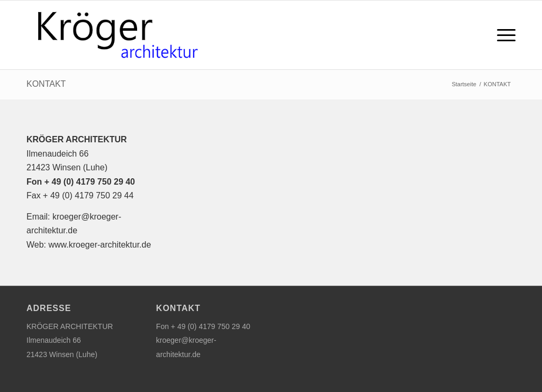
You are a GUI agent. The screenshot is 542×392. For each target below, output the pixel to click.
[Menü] (503, 35)
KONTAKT (46, 84)
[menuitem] (503, 35)
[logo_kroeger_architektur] (115, 35)
